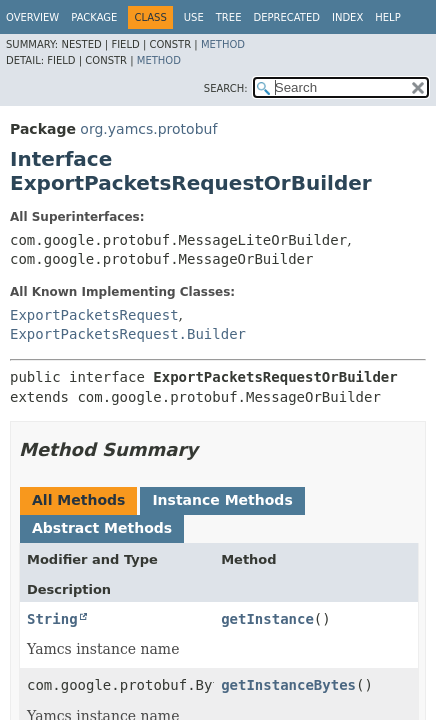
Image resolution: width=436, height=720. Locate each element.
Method (223, 44)
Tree (229, 17)
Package (94, 17)
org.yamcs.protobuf (148, 129)
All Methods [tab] (78, 500)
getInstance (267, 619)
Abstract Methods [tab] (102, 528)
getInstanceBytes (288, 685)
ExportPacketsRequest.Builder (128, 334)
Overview (32, 17)
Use (194, 17)
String (52, 619)
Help (387, 17)
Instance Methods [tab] (222, 500)
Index (347, 17)
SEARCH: (226, 88)
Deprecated (286, 17)
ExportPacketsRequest (94, 315)
